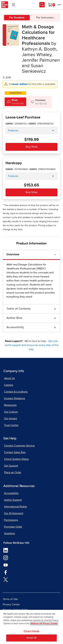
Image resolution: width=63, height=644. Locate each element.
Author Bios (14, 318)
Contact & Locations (16, 392)
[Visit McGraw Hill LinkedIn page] (6, 550)
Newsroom (10, 405)
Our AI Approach (14, 513)
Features (13, 131)
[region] (32, 627)
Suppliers (9, 533)
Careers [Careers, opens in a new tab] (9, 385)
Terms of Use (10, 599)
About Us (9, 378)
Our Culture (11, 412)
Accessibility (15, 327)
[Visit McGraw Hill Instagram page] (6, 557)
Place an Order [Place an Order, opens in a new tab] (13, 472)
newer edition (20, 84)
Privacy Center (11, 604)
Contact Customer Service (19, 446)
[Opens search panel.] (42, 5)
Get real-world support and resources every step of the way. (32, 345)
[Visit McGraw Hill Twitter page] (6, 579)
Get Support (11, 466)
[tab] (15, 102)
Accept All (32, 638)
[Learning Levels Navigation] (13, 5)
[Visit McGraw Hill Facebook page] (6, 572)
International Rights (15, 507)
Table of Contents (19, 309)
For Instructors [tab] (45, 18)
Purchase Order (13, 527)
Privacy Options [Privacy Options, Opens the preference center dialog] (32, 631)
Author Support (13, 500)
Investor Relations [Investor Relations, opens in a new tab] (15, 398)
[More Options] (59, 5)
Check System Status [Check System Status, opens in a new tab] (16, 459)
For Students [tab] (17, 18)
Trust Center (11, 425)
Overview (13, 254)
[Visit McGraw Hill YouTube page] (6, 565)
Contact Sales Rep (15, 452)
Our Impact (10, 418)
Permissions (11, 520)
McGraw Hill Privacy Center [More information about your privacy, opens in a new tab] (44, 624)
